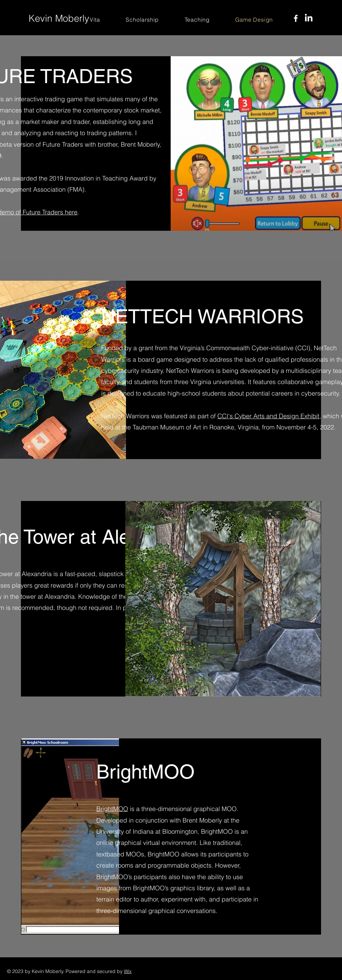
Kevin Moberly (59, 18)
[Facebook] (296, 18)
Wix (128, 971)
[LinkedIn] (309, 18)
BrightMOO (112, 809)
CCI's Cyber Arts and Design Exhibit (268, 416)
